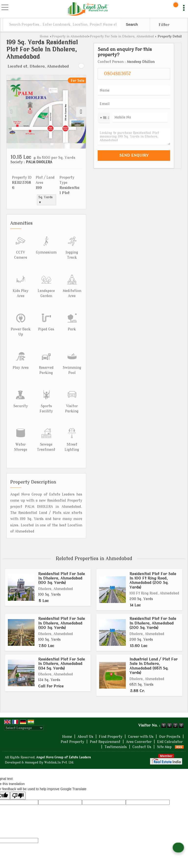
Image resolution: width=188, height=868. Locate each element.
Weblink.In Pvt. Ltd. (59, 763)
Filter (164, 25)
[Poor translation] (18, 796)
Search (132, 24)
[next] (81, 112)
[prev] (12, 112)
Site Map (164, 747)
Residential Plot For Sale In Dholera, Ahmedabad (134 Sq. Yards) (62, 664)
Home (44, 36)
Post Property (72, 742)
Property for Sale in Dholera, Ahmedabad (122, 36)
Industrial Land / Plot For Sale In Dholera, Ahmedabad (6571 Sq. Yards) (153, 666)
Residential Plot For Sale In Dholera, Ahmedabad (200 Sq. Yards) (153, 623)
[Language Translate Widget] (24, 728)
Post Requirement (105, 742)
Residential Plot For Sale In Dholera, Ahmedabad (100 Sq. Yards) (62, 578)
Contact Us (142, 747)
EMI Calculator (170, 742)
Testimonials (116, 747)
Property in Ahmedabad (70, 36)
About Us (85, 737)
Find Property (111, 737)
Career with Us (141, 737)
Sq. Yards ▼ (46, 200)
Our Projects (170, 737)
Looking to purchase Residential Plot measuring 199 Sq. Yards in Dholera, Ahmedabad (134, 137)
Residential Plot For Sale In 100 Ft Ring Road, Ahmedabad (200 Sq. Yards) (153, 581)
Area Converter (139, 742)
